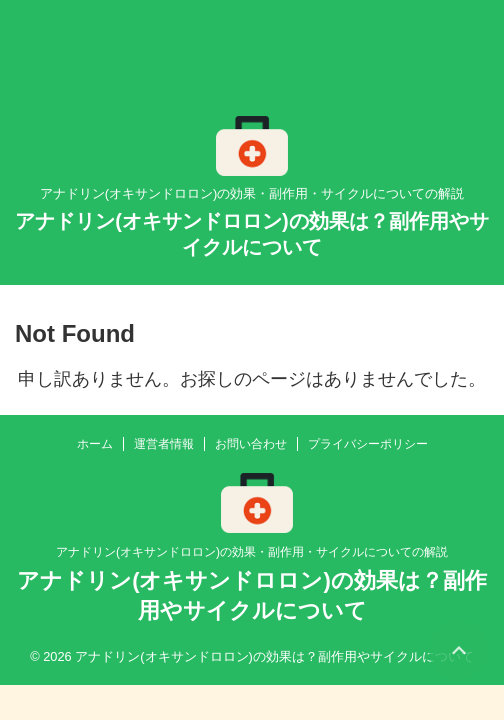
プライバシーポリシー (368, 444)
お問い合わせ (251, 444)
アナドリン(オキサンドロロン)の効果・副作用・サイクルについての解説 (252, 552)
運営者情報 (164, 444)
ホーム (95, 444)
